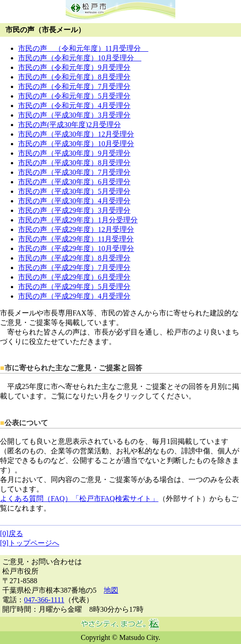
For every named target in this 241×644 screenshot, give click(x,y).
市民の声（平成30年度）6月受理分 (74, 182)
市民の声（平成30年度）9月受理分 (74, 153)
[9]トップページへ (30, 543)
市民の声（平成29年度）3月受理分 (74, 210)
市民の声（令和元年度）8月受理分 (74, 77)
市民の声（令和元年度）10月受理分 (80, 58)
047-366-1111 (44, 600)
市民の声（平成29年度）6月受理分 (74, 277)
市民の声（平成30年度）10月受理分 (76, 144)
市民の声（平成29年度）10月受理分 (76, 248)
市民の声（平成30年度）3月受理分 (74, 115)
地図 (111, 590)
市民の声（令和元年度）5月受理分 (74, 96)
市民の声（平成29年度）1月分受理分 (78, 220)
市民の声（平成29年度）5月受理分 (74, 287)
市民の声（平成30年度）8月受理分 (74, 163)
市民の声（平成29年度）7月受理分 (74, 268)
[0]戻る (12, 533)
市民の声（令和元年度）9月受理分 (74, 67)
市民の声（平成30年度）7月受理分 (74, 172)
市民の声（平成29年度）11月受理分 (76, 239)
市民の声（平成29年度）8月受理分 (74, 258)
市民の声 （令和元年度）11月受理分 (83, 48)
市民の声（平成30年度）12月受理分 (76, 134)
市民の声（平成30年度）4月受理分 (74, 201)
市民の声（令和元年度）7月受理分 (74, 86)
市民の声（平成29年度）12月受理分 (76, 229)
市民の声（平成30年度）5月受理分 (74, 191)
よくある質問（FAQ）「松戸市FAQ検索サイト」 (79, 499)
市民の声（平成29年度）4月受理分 (74, 296)
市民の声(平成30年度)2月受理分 (70, 125)
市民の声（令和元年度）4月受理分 (74, 106)
